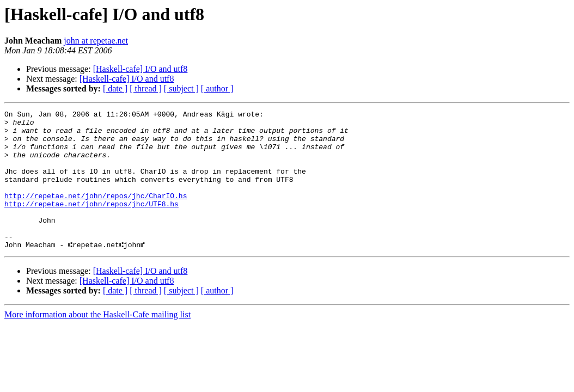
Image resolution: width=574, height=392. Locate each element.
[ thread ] (146, 88)
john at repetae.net (96, 41)
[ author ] (217, 88)
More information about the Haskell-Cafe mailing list (97, 342)
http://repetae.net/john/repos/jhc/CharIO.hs (96, 213)
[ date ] (115, 88)
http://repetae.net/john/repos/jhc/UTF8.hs (91, 223)
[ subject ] (181, 88)
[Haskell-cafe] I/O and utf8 (141, 69)
